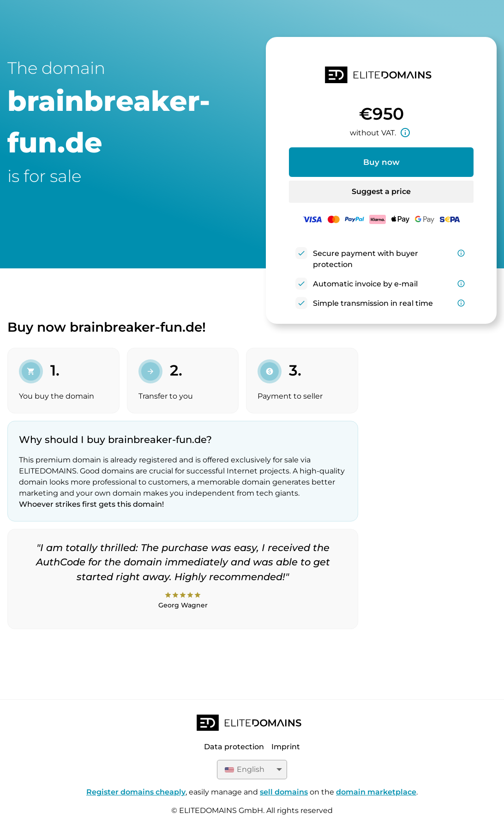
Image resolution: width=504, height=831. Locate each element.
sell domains (284, 792)
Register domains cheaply (136, 792)
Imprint (286, 747)
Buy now (381, 162)
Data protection (234, 747)
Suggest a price (381, 191)
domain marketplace (376, 792)
